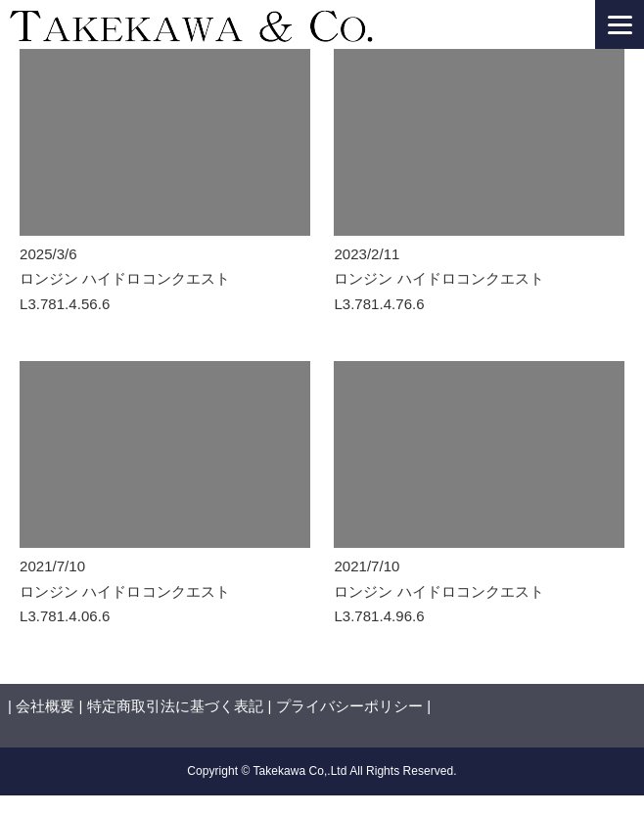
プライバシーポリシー (349, 706)
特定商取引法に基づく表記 (175, 706)
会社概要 (45, 706)
